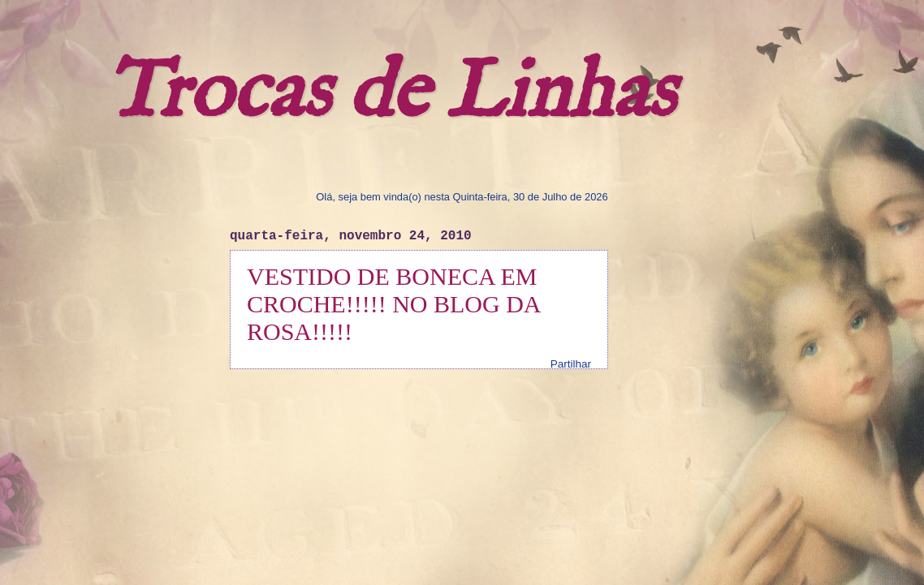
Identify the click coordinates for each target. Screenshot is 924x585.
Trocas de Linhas (390, 94)
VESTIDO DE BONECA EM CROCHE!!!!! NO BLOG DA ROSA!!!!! (393, 304)
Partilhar (571, 364)
